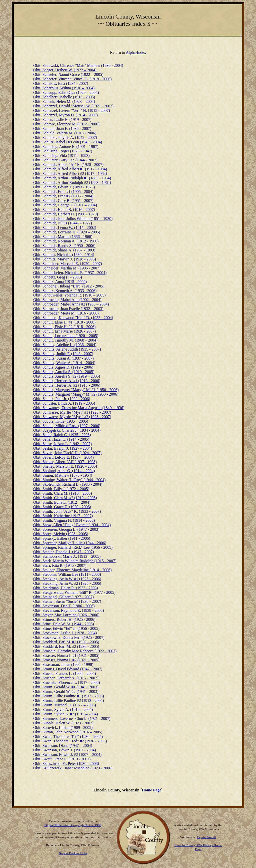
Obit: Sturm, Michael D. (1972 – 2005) (65, 705)
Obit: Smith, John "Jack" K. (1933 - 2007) (67, 511)
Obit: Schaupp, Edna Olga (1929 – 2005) (66, 92)
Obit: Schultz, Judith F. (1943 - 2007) (63, 354)
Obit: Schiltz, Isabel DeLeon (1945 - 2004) (68, 142)
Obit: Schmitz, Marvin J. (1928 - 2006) (65, 259)
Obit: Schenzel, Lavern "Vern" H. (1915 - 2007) (72, 110)
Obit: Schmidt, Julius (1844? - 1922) (63, 223)
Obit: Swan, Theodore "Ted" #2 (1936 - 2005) (70, 741)
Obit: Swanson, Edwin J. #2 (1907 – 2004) (67, 755)
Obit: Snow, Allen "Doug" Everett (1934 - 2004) (72, 525)
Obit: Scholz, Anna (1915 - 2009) (60, 282)
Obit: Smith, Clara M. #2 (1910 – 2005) (65, 498)
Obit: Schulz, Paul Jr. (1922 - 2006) (62, 399)
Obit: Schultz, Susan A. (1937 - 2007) (63, 358)
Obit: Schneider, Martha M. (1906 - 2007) (67, 268)
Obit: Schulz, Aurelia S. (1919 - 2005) (64, 372)
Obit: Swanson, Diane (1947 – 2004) (63, 746)
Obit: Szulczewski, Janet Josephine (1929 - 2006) (73, 768)
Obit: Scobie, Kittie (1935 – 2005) (61, 421)
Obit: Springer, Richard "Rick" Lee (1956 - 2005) (73, 547)
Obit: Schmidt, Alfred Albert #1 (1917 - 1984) (70, 169)
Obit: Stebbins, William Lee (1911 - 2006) (67, 574)
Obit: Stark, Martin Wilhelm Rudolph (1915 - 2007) (75, 561)
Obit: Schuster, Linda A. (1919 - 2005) (64, 403)
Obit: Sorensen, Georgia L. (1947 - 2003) (66, 529)
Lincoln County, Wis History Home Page (198, 847)
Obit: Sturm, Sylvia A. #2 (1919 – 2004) (65, 714)
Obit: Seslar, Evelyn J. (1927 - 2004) (63, 448)
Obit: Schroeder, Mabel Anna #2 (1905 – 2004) (71, 304)
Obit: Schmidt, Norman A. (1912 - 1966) (66, 241)
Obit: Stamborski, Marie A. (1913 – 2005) (67, 556)
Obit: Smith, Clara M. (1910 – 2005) (63, 493)
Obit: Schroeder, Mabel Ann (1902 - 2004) (67, 300)
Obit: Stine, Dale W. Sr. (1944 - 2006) (64, 624)
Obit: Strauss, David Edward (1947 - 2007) (68, 669)
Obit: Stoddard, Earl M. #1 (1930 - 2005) (66, 642)
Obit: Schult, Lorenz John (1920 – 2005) (66, 336)
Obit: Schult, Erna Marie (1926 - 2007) (64, 331)
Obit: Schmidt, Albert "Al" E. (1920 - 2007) (68, 165)
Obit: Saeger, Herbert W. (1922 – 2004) (65, 70)
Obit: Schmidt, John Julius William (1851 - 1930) (73, 219)
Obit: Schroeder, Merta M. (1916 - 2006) (66, 313)
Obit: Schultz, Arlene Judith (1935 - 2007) (67, 349)
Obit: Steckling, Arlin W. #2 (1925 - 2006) (67, 583)
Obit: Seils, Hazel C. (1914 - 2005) (61, 439)
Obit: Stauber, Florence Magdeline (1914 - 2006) (72, 570)
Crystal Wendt (206, 837)
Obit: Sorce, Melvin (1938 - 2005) (61, 534)
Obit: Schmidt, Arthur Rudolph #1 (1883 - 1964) (72, 178)
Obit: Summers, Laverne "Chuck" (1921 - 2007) (72, 718)
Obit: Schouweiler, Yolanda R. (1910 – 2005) (69, 295)
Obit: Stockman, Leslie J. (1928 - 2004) (65, 633)
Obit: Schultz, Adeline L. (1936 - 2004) (65, 345)
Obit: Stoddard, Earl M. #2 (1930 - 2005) (66, 646)
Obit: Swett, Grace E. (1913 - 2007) (62, 759)
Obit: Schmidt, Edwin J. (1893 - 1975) (64, 187)
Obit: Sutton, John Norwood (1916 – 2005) (68, 732)
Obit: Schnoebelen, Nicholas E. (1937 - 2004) (70, 273)
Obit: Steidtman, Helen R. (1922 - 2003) (66, 588)
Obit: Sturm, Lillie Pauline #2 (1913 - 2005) (69, 700)
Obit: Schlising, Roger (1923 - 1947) (63, 151)
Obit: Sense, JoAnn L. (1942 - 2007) (62, 444)
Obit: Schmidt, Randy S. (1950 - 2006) (64, 246)
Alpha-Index (136, 52)
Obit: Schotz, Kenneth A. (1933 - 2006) (65, 291)
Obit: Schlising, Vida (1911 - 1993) (61, 156)
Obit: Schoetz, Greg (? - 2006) (58, 277)
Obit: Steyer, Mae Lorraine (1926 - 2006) (66, 615)
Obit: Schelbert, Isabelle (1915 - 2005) (64, 97)
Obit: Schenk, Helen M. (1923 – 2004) (64, 101)
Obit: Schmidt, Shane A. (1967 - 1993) (64, 250)
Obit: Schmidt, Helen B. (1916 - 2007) (64, 210)
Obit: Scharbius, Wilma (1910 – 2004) (64, 88)
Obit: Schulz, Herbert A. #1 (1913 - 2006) (67, 381)
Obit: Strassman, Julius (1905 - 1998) (63, 664)
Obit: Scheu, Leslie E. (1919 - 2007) (62, 119)
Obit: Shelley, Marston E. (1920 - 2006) (65, 466)
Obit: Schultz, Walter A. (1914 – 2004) (64, 363)
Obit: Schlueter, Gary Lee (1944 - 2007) (65, 160)
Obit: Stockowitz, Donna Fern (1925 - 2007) (69, 637)
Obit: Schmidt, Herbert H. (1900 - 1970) (66, 214)
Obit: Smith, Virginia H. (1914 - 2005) (64, 520)
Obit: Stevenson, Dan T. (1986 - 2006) (64, 606)
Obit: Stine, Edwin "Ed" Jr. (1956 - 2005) (66, 628)
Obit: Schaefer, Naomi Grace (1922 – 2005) (68, 74)
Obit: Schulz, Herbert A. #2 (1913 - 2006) (67, 385)
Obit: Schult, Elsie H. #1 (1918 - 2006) (64, 322)
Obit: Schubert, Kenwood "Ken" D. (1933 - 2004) (73, 318)
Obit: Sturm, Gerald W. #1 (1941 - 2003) (66, 687)
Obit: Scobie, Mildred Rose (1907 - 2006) (67, 426)
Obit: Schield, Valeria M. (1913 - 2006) (65, 133)
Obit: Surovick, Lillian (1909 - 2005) (63, 728)
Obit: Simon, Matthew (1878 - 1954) (63, 475)
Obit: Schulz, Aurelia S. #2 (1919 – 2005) (67, 376)
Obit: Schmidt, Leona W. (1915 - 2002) (65, 228)
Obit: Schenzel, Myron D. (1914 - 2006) (65, 115)
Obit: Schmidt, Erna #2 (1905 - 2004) (63, 196)
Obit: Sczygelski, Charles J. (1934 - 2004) (67, 430)
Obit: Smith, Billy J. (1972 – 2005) (61, 489)
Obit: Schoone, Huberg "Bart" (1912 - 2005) (69, 286)
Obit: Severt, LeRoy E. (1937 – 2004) (63, 457)
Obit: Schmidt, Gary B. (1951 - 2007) (63, 201)
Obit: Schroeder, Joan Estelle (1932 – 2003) (68, 309)
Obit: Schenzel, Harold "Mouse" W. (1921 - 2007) (73, 106)
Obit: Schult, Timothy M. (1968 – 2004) (65, 340)
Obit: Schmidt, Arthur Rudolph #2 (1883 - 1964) (72, 183)
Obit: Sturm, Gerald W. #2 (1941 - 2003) (66, 691)
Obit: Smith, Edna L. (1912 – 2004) (62, 502)
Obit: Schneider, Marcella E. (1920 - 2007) (68, 264)
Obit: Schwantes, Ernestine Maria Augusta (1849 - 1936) (79, 408)
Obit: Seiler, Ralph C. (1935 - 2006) (62, 435)
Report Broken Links (73, 853)
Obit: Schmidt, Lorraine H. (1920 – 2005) (67, 232)
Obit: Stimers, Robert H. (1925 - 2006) (64, 619)
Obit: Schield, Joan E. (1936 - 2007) (62, 128)
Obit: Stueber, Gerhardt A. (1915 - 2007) (66, 678)
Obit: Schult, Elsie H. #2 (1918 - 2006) (64, 327)
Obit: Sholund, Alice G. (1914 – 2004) (64, 471)
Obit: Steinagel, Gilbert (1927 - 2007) (63, 597)
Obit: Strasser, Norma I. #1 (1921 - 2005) (66, 655)
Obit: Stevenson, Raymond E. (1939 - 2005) (69, 610)
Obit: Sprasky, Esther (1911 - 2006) (62, 538)
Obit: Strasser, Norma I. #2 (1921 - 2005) (66, 660)
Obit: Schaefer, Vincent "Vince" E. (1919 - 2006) (72, 79)
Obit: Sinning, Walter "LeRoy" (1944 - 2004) (69, 480)
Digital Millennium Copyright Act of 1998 (73, 825)
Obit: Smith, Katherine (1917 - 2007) (63, 516)
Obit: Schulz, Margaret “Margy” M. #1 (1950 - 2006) (76, 390)
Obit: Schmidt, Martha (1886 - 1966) (63, 237)
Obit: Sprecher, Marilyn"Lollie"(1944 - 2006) (70, 543)
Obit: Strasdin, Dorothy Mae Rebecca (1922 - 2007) (75, 651)
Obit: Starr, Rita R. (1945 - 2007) (60, 565)
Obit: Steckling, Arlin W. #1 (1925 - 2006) (67, 579)
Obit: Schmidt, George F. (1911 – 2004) (65, 205)
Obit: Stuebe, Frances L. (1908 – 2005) (65, 673)
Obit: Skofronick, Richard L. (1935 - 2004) (68, 484)
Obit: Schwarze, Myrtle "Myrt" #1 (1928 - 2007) (72, 412)
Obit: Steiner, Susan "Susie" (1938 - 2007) (67, 601)
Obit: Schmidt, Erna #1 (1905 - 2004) (63, 192)
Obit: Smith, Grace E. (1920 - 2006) (62, 507)
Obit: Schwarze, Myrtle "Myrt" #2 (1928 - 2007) (72, 417)
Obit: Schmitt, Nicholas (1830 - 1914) (64, 255)
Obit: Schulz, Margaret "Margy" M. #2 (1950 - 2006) (76, 394)
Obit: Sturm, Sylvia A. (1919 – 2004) (63, 709)
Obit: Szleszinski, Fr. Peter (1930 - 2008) (66, 764)
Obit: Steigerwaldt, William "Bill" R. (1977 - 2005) (74, 592)
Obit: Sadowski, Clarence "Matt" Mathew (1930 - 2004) (78, 65)
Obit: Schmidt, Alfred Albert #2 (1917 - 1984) (70, 174)
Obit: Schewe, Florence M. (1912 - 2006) (66, 124)
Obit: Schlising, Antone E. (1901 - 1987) (66, 147)
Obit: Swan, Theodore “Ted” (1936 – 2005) (68, 737)
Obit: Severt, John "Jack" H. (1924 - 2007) (67, 453)
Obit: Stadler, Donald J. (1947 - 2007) (64, 552)
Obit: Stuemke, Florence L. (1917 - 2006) (67, 682)
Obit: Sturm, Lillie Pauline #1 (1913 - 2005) (69, 696)
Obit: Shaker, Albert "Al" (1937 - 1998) (65, 462)
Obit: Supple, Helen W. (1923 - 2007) (63, 723)
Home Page (151, 790)
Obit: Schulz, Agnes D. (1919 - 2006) (63, 367)
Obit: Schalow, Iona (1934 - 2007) (61, 83)
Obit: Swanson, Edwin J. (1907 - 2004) (65, 750)
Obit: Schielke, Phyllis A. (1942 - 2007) (65, 137)
